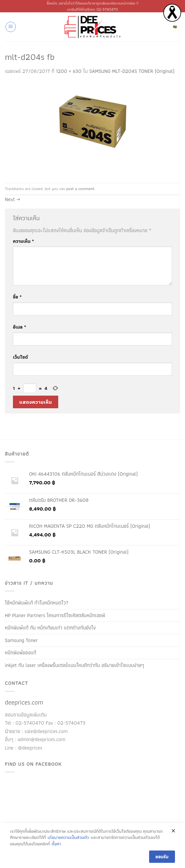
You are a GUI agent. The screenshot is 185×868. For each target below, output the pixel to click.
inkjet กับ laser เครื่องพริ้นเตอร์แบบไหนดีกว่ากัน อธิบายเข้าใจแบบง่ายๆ (74, 665)
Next (12, 199)
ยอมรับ (162, 857)
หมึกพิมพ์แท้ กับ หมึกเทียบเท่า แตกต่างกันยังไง (50, 628)
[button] (11, 27)
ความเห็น (23, 241)
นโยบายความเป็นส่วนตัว (68, 838)
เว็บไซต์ (20, 357)
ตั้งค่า (56, 844)
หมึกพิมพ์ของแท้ (21, 653)
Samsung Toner (21, 640)
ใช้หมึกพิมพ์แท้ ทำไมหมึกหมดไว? (37, 603)
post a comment (80, 189)
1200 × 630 (69, 71)
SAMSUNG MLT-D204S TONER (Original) (132, 71)
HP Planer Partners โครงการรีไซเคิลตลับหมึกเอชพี (55, 615)
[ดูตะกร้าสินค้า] (175, 27)
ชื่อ (17, 297)
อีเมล (20, 327)
